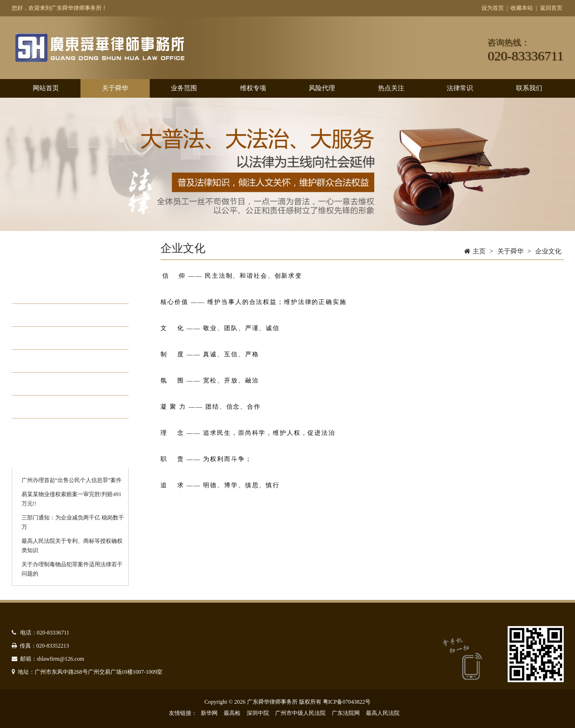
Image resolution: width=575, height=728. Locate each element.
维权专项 (253, 88)
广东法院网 (346, 713)
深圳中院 (258, 713)
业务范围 (184, 88)
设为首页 (493, 8)
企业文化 (47, 338)
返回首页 (551, 8)
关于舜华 (115, 88)
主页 (479, 251)
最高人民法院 (383, 713)
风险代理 (322, 88)
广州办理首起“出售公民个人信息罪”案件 (72, 480)
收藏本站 (522, 8)
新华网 (209, 713)
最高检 (232, 713)
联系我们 (529, 88)
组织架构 (47, 315)
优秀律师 (47, 407)
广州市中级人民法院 (300, 713)
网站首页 (46, 88)
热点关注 (391, 88)
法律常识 (460, 88)
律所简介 (47, 292)
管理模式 (47, 384)
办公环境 (47, 361)
